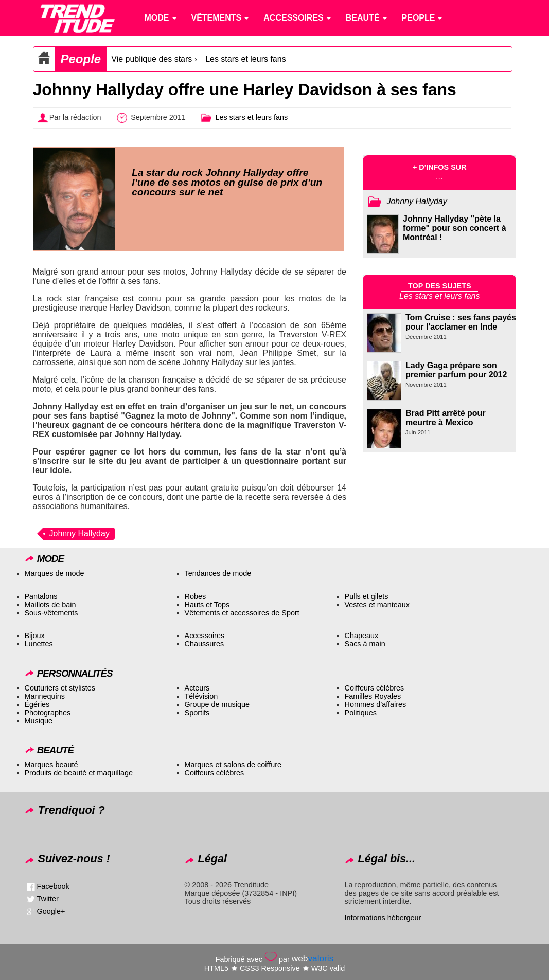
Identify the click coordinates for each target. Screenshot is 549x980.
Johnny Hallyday (79, 533)
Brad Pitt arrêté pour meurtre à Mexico (446, 418)
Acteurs (197, 688)
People (81, 59)
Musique (39, 721)
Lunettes (39, 644)
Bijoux (35, 636)
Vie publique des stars (152, 59)
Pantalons (41, 596)
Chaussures (205, 644)
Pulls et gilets (367, 596)
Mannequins (45, 696)
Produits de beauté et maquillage (79, 773)
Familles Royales (373, 696)
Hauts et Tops (207, 605)
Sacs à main (365, 644)
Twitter (48, 899)
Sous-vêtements (51, 613)
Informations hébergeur (383, 918)
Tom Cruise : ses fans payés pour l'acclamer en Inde (461, 322)
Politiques (361, 713)
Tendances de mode (218, 573)
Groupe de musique (217, 704)
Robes (196, 596)
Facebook (53, 886)
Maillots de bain (50, 605)
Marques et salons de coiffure (233, 765)
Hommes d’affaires (376, 704)
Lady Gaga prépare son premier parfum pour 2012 (456, 370)
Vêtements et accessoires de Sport (242, 613)
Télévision (201, 696)
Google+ (51, 911)
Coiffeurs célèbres (375, 688)
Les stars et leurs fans (246, 59)
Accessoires (205, 636)
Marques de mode (55, 573)
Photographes (48, 713)
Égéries (37, 704)
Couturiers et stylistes (60, 688)
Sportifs (197, 713)
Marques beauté (51, 765)
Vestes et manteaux (377, 605)
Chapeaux (362, 636)
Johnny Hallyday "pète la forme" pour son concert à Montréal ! (455, 228)
